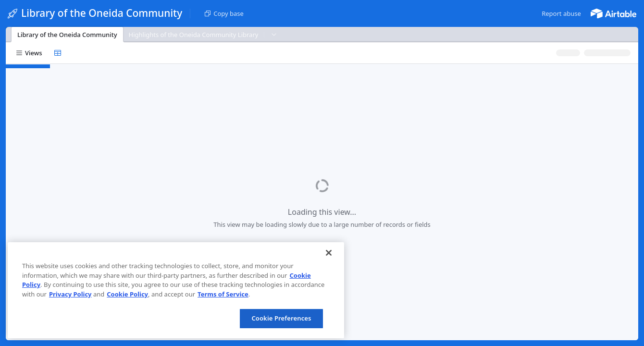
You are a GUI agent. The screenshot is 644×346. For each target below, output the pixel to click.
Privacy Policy (70, 294)
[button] (561, 13)
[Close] (329, 253)
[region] (176, 290)
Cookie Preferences (281, 318)
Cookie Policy (127, 294)
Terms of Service (223, 294)
